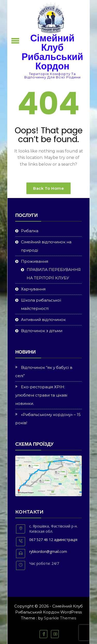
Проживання (35, 261)
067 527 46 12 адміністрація (53, 540)
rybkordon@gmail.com (48, 551)
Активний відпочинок (43, 320)
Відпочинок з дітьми (42, 331)
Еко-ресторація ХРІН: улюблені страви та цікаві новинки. (41, 395)
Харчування (33, 289)
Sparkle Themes (60, 618)
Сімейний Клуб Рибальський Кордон (53, 52)
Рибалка (30, 231)
